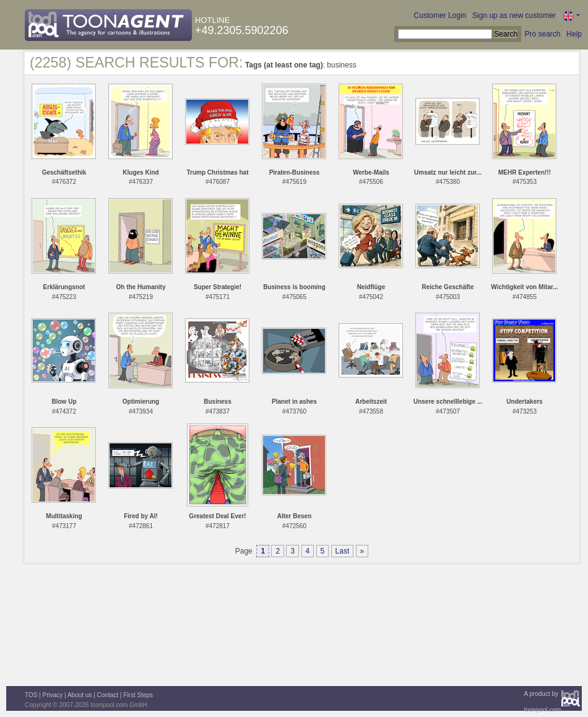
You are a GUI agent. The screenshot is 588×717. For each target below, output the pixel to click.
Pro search (542, 34)
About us (80, 695)
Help (574, 34)
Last (343, 551)
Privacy (53, 695)
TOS (31, 695)
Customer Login (440, 15)
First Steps (138, 695)
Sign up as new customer (514, 15)
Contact (108, 695)
